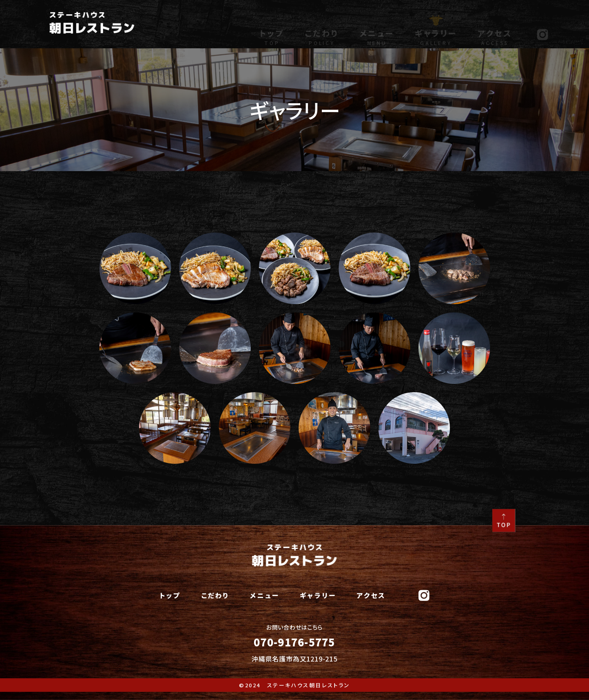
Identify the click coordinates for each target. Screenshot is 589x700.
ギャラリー (436, 30)
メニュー (377, 30)
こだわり (322, 30)
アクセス (495, 30)
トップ (272, 30)
